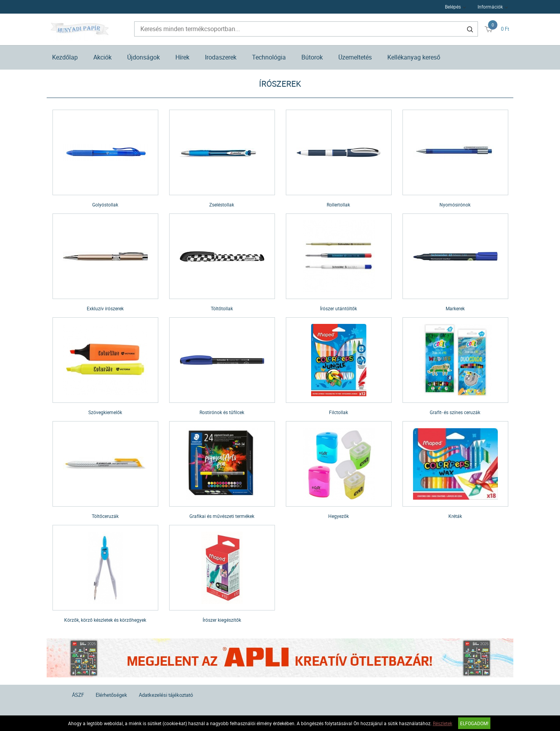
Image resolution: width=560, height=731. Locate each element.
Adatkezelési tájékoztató (166, 695)
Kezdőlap (65, 57)
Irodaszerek (221, 57)
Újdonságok (143, 57)
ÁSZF (78, 695)
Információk (490, 7)
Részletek (443, 723)
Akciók (102, 57)
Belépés (453, 7)
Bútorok (312, 57)
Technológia (269, 57)
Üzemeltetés (355, 57)
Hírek (182, 57)
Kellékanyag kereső (414, 57)
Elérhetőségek (111, 695)
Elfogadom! (474, 723)
